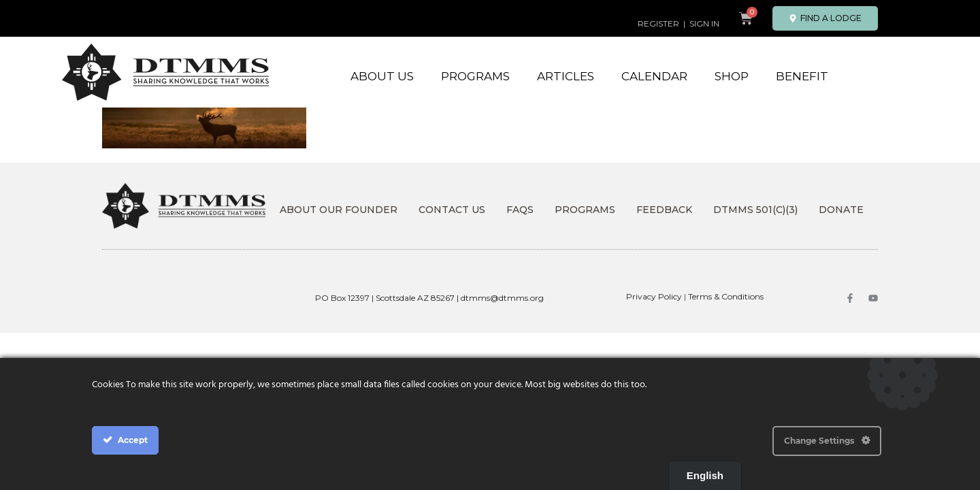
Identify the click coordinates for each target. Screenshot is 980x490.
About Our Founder (339, 210)
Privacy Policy (654, 296)
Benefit (802, 76)
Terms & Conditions (726, 296)
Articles (566, 76)
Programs (475, 76)
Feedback (664, 210)
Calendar (654, 76)
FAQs (520, 210)
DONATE (841, 210)
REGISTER (658, 23)
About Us (382, 76)
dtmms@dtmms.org (502, 298)
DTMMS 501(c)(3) (755, 210)
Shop (732, 76)
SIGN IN (704, 23)
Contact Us (452, 210)
